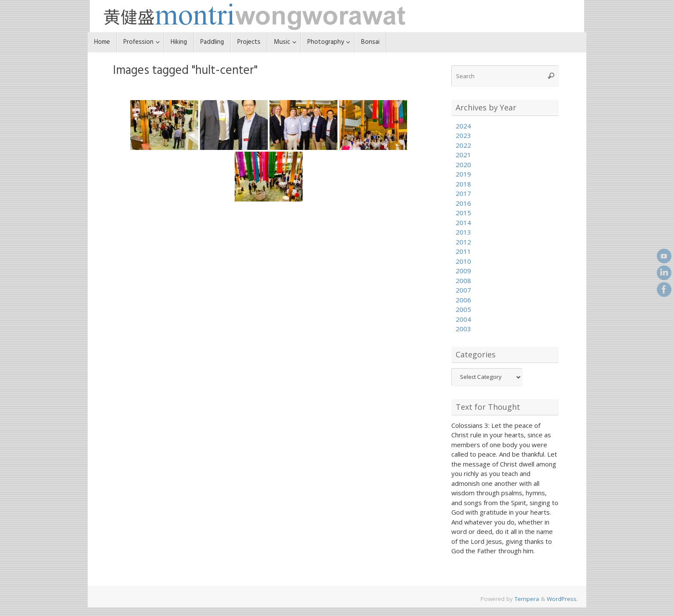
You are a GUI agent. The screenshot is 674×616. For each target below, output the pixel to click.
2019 (463, 174)
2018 (463, 184)
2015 (463, 213)
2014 (463, 223)
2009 (463, 271)
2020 (463, 165)
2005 (463, 309)
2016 (463, 203)
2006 (463, 300)
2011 (463, 251)
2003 (463, 329)
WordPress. (562, 599)
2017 (463, 193)
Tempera (527, 599)
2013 (463, 232)
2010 (463, 261)
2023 (463, 135)
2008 (463, 281)
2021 (463, 155)
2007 (463, 290)
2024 (463, 126)
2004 (463, 319)
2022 (463, 145)
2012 (463, 242)
